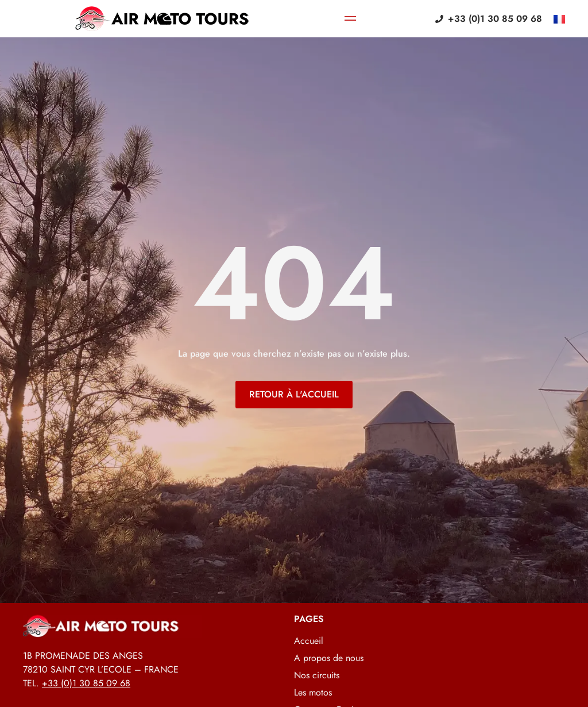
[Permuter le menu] (350, 19)
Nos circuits (317, 675)
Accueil (309, 641)
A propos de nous (329, 658)
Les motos (313, 693)
